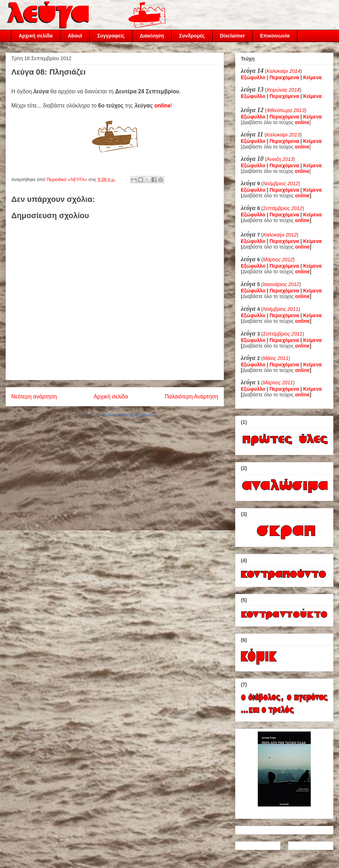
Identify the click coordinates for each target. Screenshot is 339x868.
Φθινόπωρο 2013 (286, 110)
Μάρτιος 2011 (278, 383)
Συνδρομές (192, 36)
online (162, 106)
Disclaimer (233, 36)
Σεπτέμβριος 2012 (283, 208)
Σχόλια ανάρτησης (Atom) (128, 415)
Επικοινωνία (275, 36)
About (75, 36)
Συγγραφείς (111, 36)
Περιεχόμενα (284, 77)
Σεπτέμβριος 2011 (283, 334)
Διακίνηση (152, 36)
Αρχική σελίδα (36, 36)
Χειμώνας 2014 (283, 90)
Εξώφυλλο (253, 77)
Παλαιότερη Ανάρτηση (191, 397)
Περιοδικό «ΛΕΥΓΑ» (68, 179)
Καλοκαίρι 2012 (280, 235)
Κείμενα (313, 77)
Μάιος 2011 (276, 358)
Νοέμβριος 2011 (281, 309)
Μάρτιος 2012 (278, 260)
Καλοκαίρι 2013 (283, 135)
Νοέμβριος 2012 (281, 183)
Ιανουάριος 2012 (281, 284)
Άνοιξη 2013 (280, 159)
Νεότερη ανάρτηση (34, 397)
